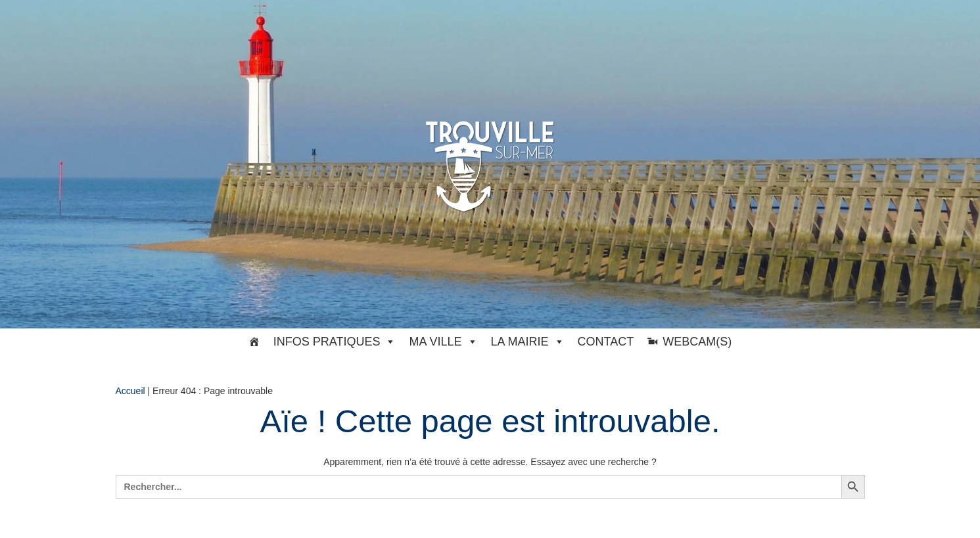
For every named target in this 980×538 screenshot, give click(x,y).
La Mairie (528, 342)
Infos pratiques (335, 342)
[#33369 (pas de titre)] (254, 342)
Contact (606, 342)
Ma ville (443, 342)
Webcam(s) (697, 342)
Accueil (130, 391)
